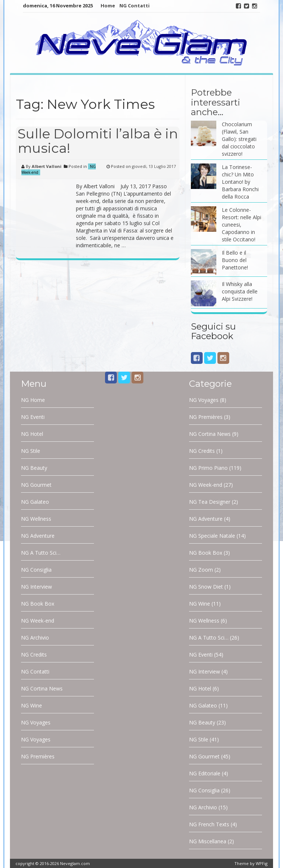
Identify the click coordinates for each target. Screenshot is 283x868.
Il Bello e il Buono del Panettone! (235, 260)
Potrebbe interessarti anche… (216, 102)
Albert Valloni (47, 166)
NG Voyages (36, 722)
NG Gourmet (36, 485)
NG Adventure (38, 536)
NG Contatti (134, 6)
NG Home (33, 400)
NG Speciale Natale (212, 536)
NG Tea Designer (210, 502)
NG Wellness (36, 519)
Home (108, 6)
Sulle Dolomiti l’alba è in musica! (98, 141)
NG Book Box (38, 604)
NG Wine (32, 705)
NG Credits (34, 655)
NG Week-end (38, 621)
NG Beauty (34, 468)
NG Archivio (35, 638)
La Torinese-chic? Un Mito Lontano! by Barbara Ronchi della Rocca (240, 182)
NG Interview (36, 587)
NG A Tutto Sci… (41, 553)
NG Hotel (32, 434)
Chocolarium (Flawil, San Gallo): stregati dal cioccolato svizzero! (239, 139)
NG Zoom (201, 570)
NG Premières (38, 756)
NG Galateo (35, 502)
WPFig (262, 863)
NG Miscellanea (208, 841)
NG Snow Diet (206, 587)
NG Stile (31, 451)
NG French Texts (209, 824)
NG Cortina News (42, 688)
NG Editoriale (205, 773)
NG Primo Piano (208, 468)
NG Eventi (33, 417)
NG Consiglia (36, 570)
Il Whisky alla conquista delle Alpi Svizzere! (240, 291)
